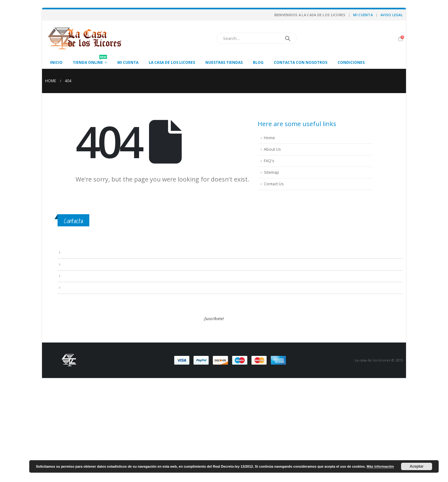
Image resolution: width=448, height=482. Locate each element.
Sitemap (271, 172)
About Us (272, 149)
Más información (380, 466)
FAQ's (269, 161)
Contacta (73, 221)
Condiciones (351, 62)
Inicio (56, 62)
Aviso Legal (392, 15)
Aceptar (417, 466)
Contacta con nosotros (301, 62)
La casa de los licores (172, 62)
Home (269, 138)
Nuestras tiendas (224, 62)
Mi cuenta (363, 15)
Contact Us (274, 184)
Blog (258, 62)
